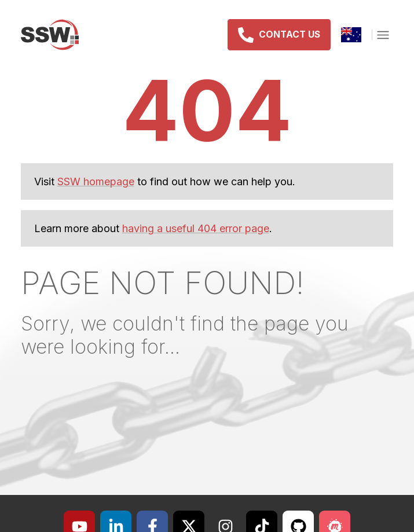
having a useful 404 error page (196, 228)
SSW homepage (96, 181)
